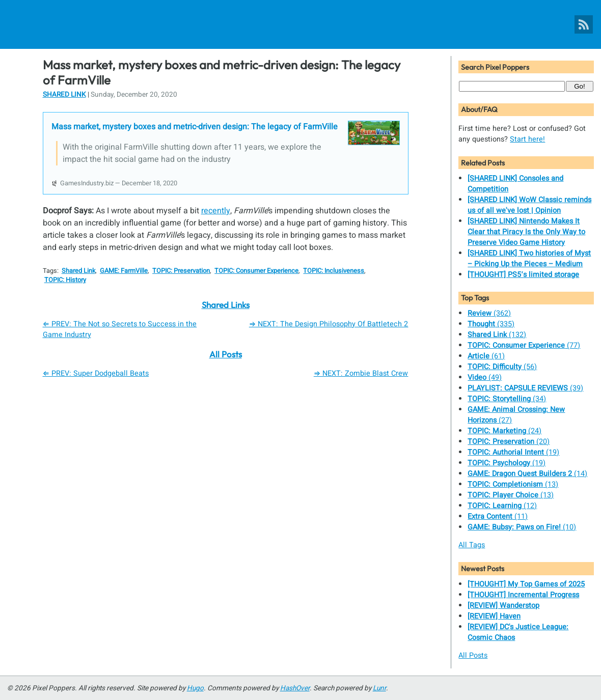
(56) (502, 367)
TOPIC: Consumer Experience (256, 271)
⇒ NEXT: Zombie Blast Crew (361, 373)
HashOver (295, 688)
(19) (513, 452)
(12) (502, 506)
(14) (527, 474)
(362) (489, 313)
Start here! (527, 139)
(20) (509, 442)
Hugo (195, 688)
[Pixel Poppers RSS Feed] (584, 24)
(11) (498, 516)
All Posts (226, 354)
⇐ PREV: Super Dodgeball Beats (96, 373)
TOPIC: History (65, 280)
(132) (497, 335)
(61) (486, 356)
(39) (525, 388)
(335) (491, 324)
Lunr (379, 688)
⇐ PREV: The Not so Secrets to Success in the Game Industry (120, 329)
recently (216, 211)
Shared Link (64, 95)
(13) (513, 484)
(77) (524, 345)
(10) (522, 527)
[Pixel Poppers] (300, 24)
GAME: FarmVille (124, 271)
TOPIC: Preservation (181, 271)
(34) (507, 399)
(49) (485, 377)
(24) (504, 431)
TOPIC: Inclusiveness (334, 271)
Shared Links (226, 305)
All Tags (472, 545)
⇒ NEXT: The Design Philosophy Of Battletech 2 (329, 324)
